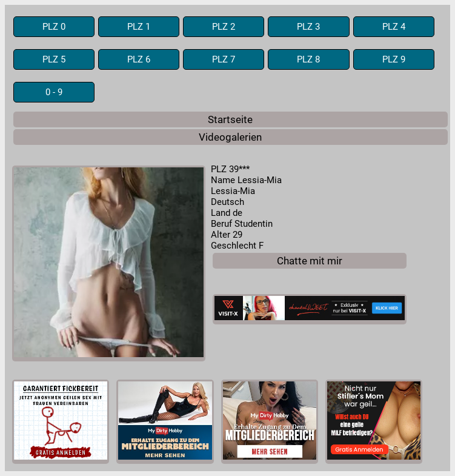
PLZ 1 (139, 27)
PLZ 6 (139, 59)
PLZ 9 (394, 59)
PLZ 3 (308, 27)
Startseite (230, 119)
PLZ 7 (224, 59)
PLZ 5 (54, 59)
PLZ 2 (224, 27)
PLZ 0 (54, 27)
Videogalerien (230, 137)
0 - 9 (54, 92)
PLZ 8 (308, 59)
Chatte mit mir (310, 261)
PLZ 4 (394, 27)
